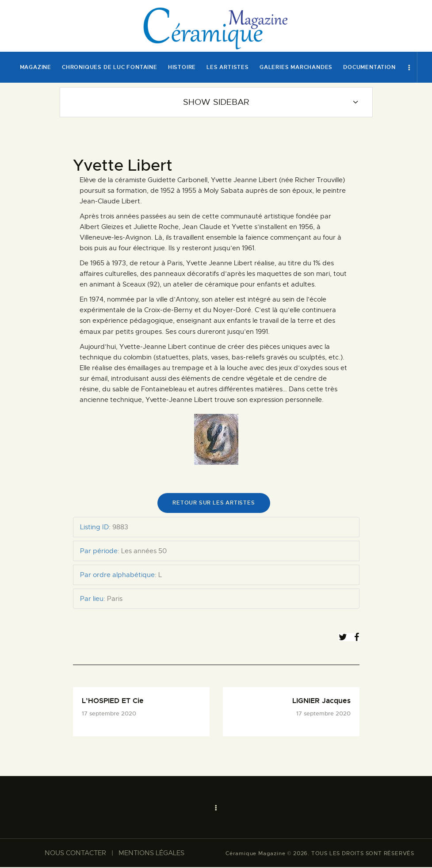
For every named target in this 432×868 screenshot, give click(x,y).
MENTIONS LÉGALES (151, 854)
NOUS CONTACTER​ (75, 854)
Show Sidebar (216, 102)
